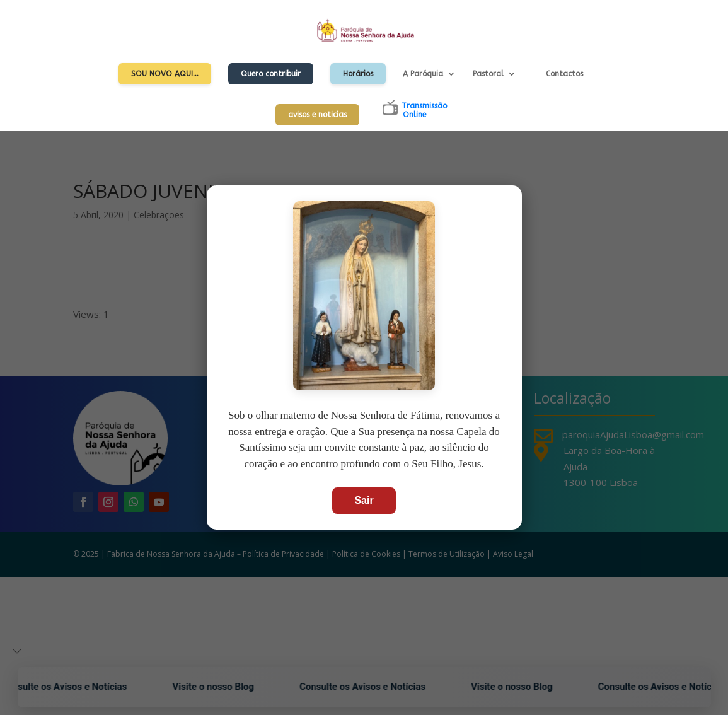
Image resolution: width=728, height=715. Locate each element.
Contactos (564, 74)
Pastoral (488, 74)
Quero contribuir (271, 74)
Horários (358, 74)
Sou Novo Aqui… (165, 74)
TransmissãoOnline (424, 110)
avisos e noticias (317, 115)
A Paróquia (423, 74)
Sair (364, 500)
